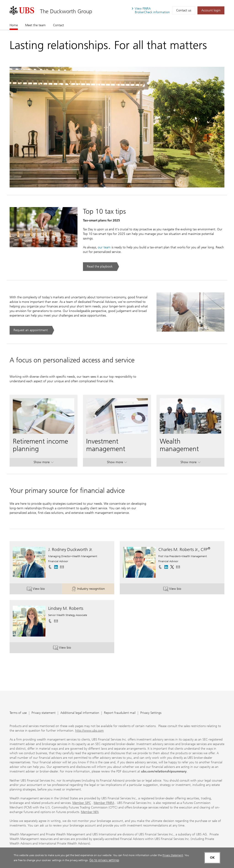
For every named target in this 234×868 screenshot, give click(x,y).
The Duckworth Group (66, 11)
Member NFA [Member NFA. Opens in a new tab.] (90, 812)
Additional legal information (80, 713)
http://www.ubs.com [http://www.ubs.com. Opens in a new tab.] (89, 731)
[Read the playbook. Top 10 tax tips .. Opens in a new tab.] (101, 267)
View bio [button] (44, 589)
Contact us (184, 10)
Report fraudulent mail (120, 713)
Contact (58, 25)
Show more (44, 463)
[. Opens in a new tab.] (22, 10)
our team (104, 247)
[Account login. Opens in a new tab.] (211, 10)
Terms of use (18, 713)
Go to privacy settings (104, 860)
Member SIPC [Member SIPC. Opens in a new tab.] (82, 803)
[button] (62, 567)
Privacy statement (44, 713)
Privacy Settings (151, 713)
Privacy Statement (173, 855)
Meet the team (35, 25)
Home (14, 25)
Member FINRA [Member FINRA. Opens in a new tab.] (104, 803)
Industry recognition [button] (93, 589)
